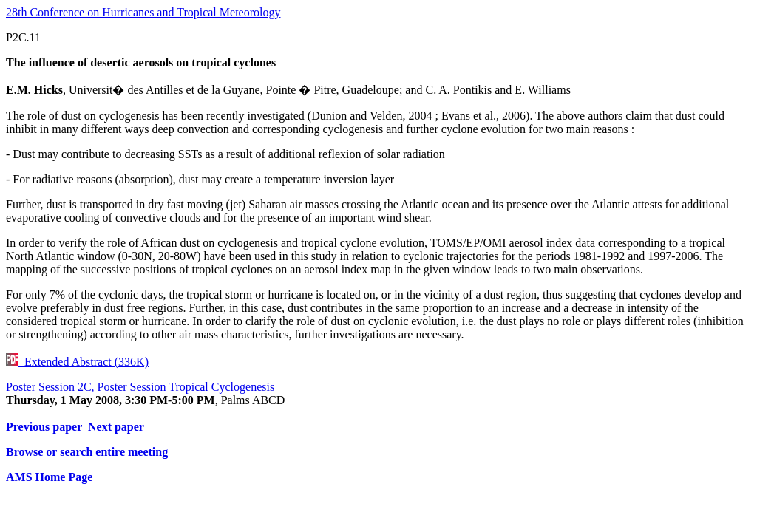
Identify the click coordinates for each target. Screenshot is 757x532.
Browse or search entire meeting (87, 452)
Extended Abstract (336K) (77, 362)
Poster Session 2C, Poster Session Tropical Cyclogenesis (140, 387)
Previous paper (44, 427)
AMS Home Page (49, 477)
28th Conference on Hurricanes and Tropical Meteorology (143, 12)
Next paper (116, 427)
